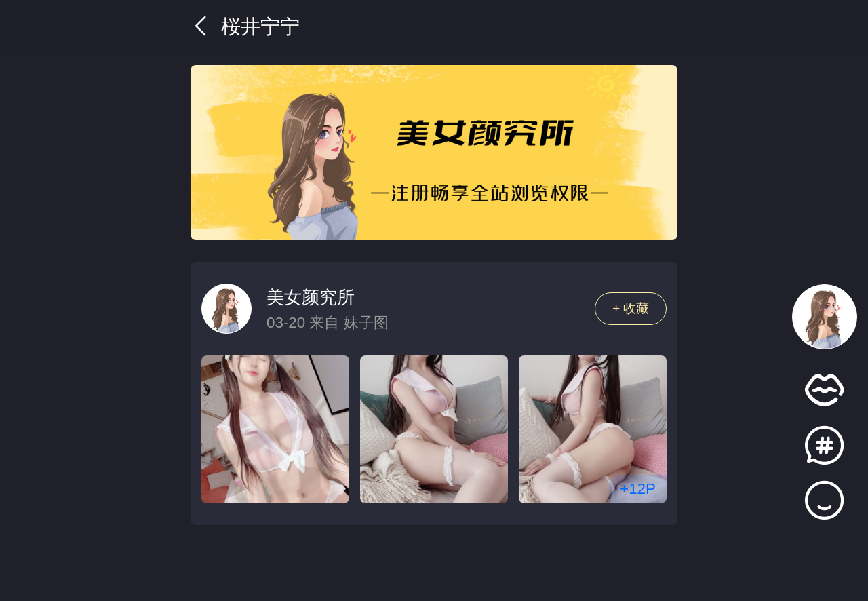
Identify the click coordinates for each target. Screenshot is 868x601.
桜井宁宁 (245, 26)
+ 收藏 (631, 308)
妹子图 (366, 323)
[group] (434, 153)
